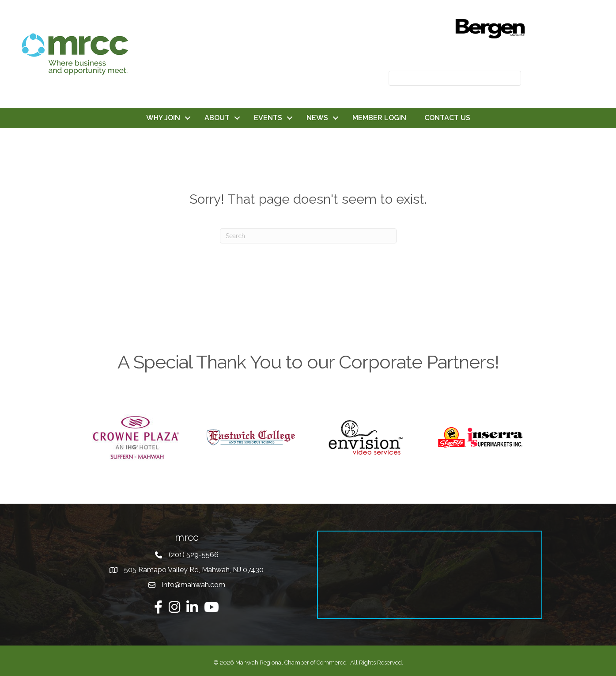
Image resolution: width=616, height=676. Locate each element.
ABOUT (217, 118)
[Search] (308, 236)
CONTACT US (447, 118)
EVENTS (268, 118)
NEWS (317, 118)
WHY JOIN (163, 118)
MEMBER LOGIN (379, 118)
